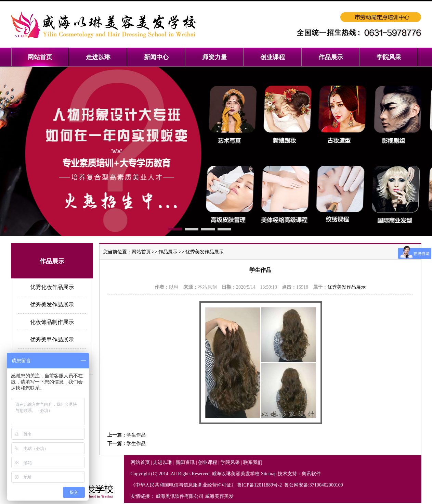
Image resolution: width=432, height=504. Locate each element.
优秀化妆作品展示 (52, 287)
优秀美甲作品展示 (52, 339)
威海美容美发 (219, 496)
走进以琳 (162, 462)
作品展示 (168, 252)
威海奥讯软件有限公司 (180, 496)
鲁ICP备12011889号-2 (260, 485)
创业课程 (208, 462)
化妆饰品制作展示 (52, 322)
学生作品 (136, 435)
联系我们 (253, 462)
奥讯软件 (311, 474)
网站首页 (141, 252)
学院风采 (230, 462)
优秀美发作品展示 (52, 305)
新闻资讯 (185, 462)
